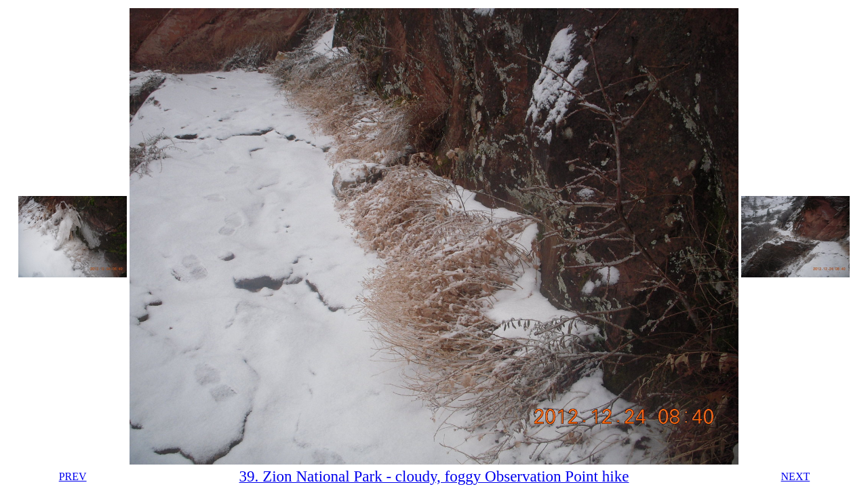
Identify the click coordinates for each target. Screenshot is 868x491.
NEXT (796, 476)
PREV (73, 476)
